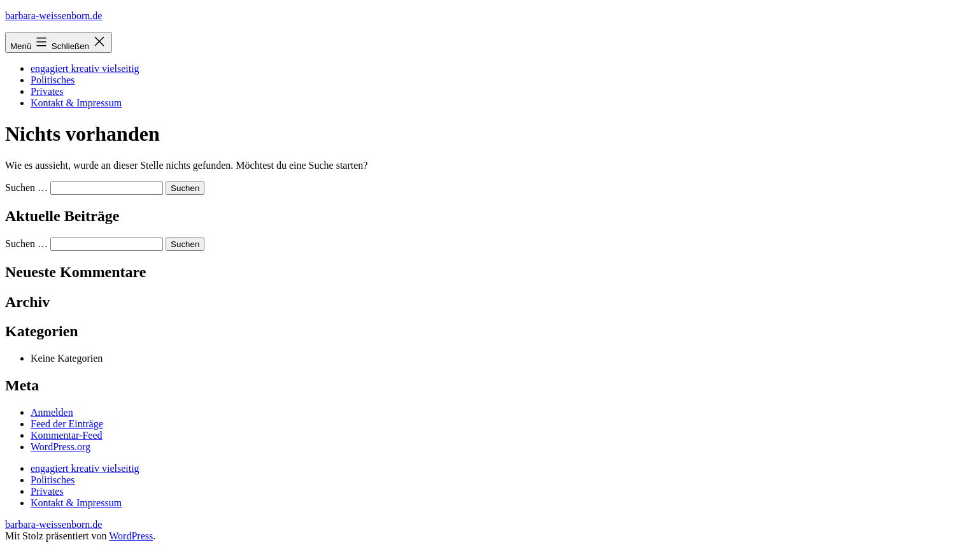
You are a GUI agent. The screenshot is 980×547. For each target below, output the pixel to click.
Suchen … (26, 188)
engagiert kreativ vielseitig (85, 68)
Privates (47, 91)
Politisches (53, 80)
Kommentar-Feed (67, 435)
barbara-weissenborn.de (53, 16)
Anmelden (52, 412)
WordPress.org (60, 447)
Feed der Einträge (67, 424)
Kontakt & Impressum (76, 103)
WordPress (131, 536)
